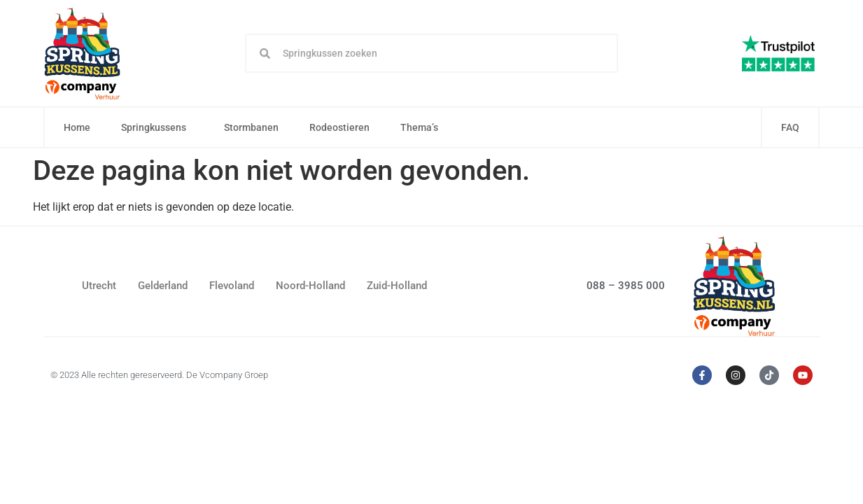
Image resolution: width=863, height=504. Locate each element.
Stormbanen (251, 127)
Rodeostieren (339, 127)
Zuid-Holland (397, 286)
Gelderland (163, 286)
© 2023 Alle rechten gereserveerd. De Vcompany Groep (159, 375)
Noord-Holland (310, 286)
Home (77, 127)
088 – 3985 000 (626, 286)
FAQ (790, 127)
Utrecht (99, 286)
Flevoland (232, 286)
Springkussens (157, 127)
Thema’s (423, 127)
